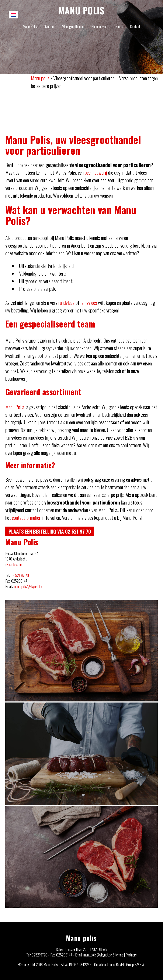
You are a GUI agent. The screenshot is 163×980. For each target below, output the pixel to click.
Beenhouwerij (100, 26)
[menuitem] (13, 15)
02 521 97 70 (20, 575)
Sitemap (118, 955)
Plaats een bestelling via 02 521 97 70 (51, 531)
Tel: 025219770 (37, 955)
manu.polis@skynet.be (28, 586)
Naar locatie (14, 564)
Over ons (50, 26)
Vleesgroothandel (73, 26)
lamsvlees (89, 303)
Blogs (119, 26)
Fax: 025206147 (61, 955)
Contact (135, 26)
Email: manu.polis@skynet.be (93, 955)
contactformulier (26, 517)
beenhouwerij (96, 172)
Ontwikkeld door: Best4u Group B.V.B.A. (119, 965)
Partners (131, 955)
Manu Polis (30, 26)
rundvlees (66, 303)
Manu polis (81, 938)
